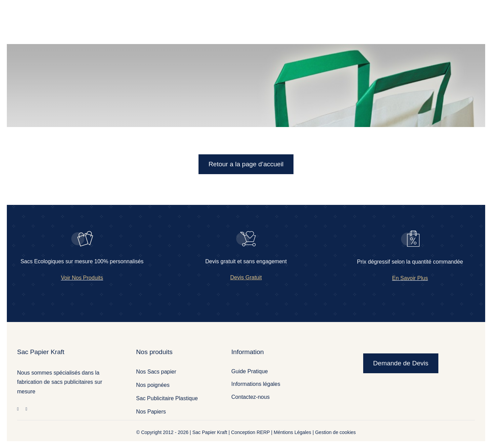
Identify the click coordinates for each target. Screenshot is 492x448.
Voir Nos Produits (82, 278)
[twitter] (26, 409)
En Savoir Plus (410, 278)
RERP (263, 432)
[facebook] (18, 409)
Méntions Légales (292, 432)
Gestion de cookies (335, 432)
